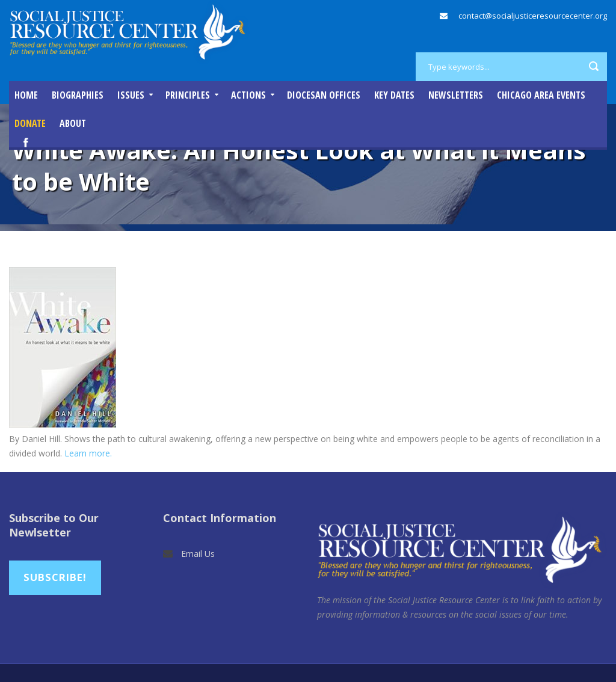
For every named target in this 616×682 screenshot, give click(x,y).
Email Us (198, 554)
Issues (131, 95)
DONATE (30, 123)
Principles (188, 95)
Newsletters (456, 95)
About (73, 123)
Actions (248, 95)
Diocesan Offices (324, 95)
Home (26, 95)
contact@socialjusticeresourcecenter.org (533, 16)
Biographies (78, 95)
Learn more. (88, 453)
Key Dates (394, 95)
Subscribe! (55, 577)
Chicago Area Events (541, 95)
